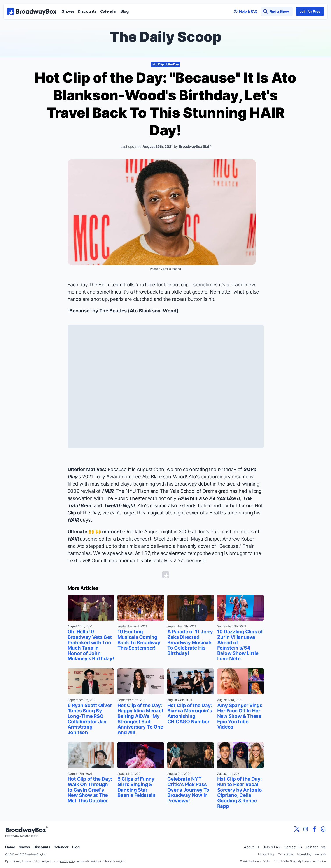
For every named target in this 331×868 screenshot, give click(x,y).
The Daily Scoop (165, 37)
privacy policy (67, 861)
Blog (124, 11)
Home (10, 847)
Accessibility (304, 854)
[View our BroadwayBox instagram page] (306, 829)
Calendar (109, 11)
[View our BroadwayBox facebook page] (314, 829)
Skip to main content (166, 0)
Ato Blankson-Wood (153, 311)
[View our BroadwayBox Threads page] (323, 829)
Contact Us (293, 847)
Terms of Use (286, 854)
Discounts (87, 11)
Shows (68, 11)
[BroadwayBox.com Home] (32, 11)
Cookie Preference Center (255, 861)
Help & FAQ (271, 847)
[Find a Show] (277, 11)
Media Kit (320, 854)
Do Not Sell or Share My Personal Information (300, 861)
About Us (251, 847)
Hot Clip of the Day (166, 64)
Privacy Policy (266, 854)
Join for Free (310, 11)
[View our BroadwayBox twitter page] (297, 829)
